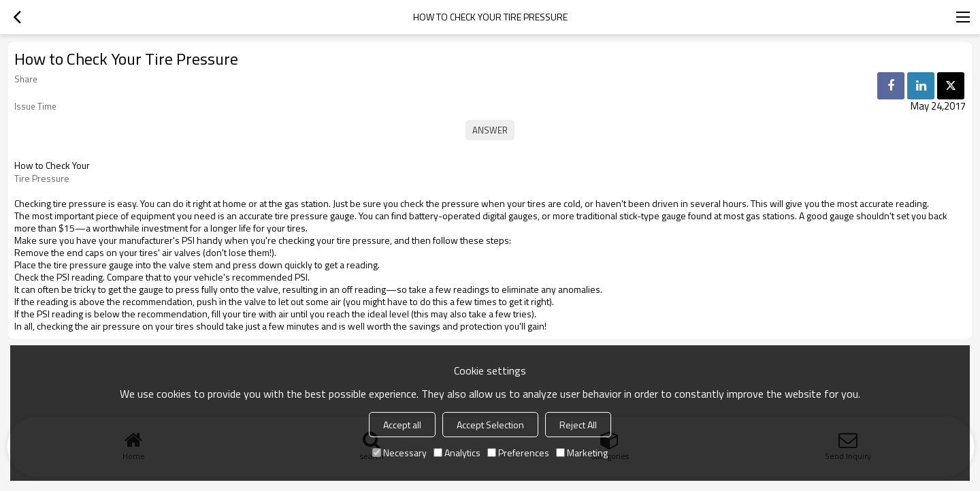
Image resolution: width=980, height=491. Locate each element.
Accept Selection (490, 425)
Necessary (399, 453)
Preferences (518, 453)
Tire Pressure (42, 178)
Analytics (457, 453)
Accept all (402, 425)
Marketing (582, 453)
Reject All (578, 425)
